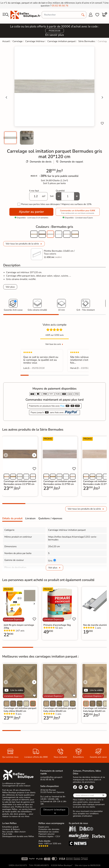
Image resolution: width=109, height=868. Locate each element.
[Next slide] (102, 97)
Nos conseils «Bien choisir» (14, 832)
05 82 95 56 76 (60, 6)
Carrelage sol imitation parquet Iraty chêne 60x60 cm (20, 710)
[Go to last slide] (7, 97)
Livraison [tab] (30, 518)
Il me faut (34, 191)
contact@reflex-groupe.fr (51, 777)
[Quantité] (68, 196)
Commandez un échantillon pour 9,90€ (78, 212)
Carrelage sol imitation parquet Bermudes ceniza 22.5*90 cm (60, 483)
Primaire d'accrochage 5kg (57, 625)
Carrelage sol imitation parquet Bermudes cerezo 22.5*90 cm (20, 483)
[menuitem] (10, 138)
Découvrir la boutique (54, 810)
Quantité (60, 191)
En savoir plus (55, 35)
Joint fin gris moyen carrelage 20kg (19, 626)
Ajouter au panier (31, 212)
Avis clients (44, 841)
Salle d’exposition (50, 786)
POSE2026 (55, 31)
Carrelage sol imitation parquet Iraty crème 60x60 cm (60, 710)
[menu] (6, 15)
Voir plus (10, 287)
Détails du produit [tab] (12, 518)
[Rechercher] (64, 15)
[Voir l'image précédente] (6, 455)
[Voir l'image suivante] (34, 455)
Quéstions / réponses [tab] (50, 518)
